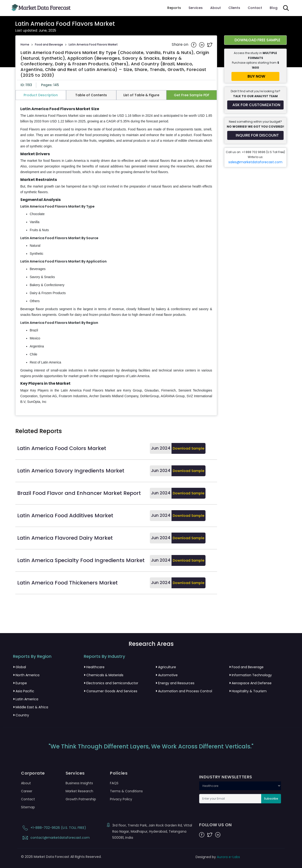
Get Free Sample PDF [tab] (192, 95)
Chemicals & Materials (104, 675)
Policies (119, 773)
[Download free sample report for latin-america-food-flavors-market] (255, 40)
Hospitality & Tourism (248, 691)
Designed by (218, 857)
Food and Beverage (49, 44)
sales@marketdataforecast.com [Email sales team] (255, 162)
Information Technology (250, 675)
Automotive (167, 675)
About (216, 8)
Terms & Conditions (126, 791)
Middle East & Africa (31, 707)
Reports (174, 8)
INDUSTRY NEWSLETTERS (226, 777)
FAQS (114, 783)
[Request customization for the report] (255, 105)
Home (25, 44)
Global (19, 667)
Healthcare (94, 667)
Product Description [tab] (41, 95)
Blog (274, 8)
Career (27, 791)
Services (196, 8)
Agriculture (166, 667)
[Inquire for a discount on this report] (255, 135)
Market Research (79, 791)
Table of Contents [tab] (91, 95)
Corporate (33, 773)
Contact (255, 8)
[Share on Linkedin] (202, 45)
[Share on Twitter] (210, 45)
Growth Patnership (81, 799)
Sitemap (28, 807)
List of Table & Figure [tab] (141, 95)
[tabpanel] (116, 256)
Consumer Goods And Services (111, 691)
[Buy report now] (255, 76)
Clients (234, 8)
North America (26, 675)
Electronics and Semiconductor (111, 683)
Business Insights (79, 783)
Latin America (26, 699)
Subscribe (271, 799)
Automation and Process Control (184, 691)
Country (21, 715)
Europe (20, 683)
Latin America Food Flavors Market (93, 44)
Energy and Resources (175, 683)
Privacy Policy (121, 799)
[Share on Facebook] (194, 45)
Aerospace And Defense (250, 683)
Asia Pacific (24, 691)
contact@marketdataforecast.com (55, 838)
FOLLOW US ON (216, 825)
